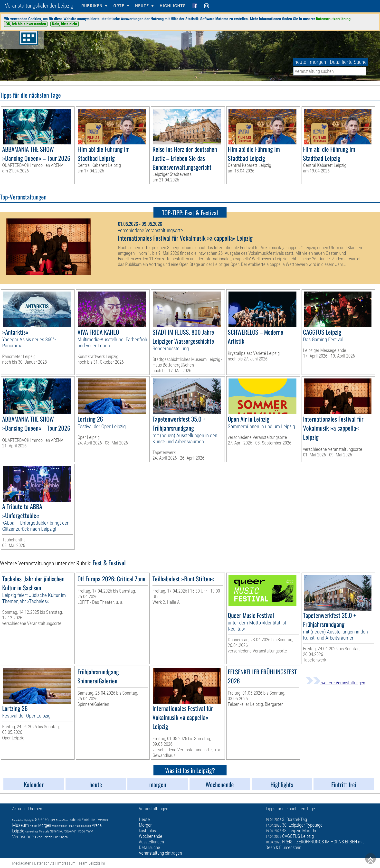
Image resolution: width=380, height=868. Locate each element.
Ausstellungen (83, 826)
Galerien (42, 819)
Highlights (173, 6)
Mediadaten (22, 863)
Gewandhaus (32, 832)
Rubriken (92, 6)
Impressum (66, 863)
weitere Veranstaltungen (335, 683)
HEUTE (142, 6)
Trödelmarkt (85, 831)
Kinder (33, 826)
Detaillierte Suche (348, 62)
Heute (71, 826)
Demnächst (18, 820)
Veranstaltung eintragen (160, 853)
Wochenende (59, 826)
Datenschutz (44, 863)
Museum (20, 825)
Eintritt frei (89, 820)
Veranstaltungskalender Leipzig (39, 6)
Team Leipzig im (92, 863)
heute (300, 62)
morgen (318, 62)
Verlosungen (24, 837)
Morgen (45, 825)
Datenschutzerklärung (333, 19)
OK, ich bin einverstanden (26, 24)
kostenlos (147, 831)
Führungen (61, 837)
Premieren (102, 820)
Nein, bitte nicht (65, 24)
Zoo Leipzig (45, 837)
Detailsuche (149, 847)
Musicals (44, 831)
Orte (119, 6)
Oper (52, 820)
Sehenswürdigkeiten (63, 831)
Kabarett (75, 820)
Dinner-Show (62, 820)
